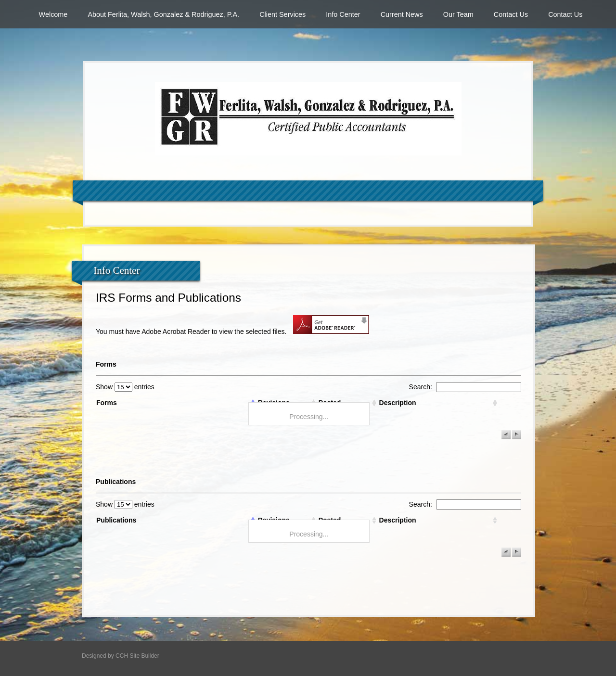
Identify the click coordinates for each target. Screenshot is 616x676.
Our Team (458, 14)
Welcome (53, 14)
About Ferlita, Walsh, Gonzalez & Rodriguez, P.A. (163, 14)
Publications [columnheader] (116, 520)
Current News (402, 14)
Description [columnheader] (398, 403)
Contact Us (511, 14)
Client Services (282, 14)
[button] (506, 435)
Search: (465, 387)
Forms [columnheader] (107, 403)
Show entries (125, 387)
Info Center (343, 14)
